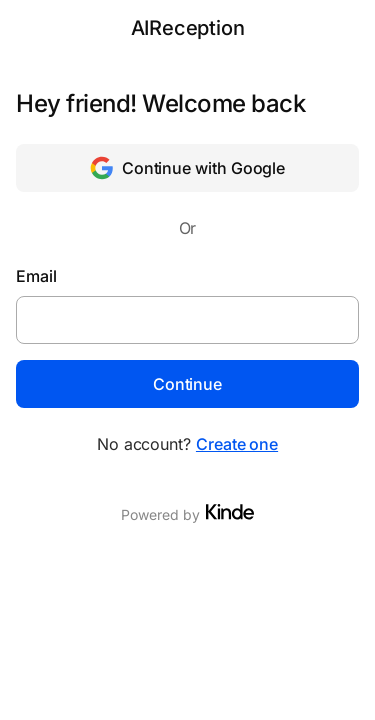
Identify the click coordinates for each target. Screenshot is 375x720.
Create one (237, 444)
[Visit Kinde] (230, 512)
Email (36, 276)
